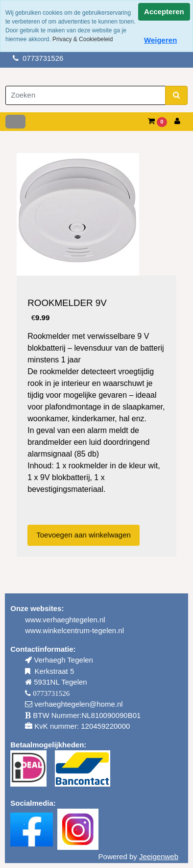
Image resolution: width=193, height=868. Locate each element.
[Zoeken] (85, 95)
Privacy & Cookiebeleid (83, 39)
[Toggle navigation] (15, 122)
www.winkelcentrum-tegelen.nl (74, 630)
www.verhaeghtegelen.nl (65, 620)
